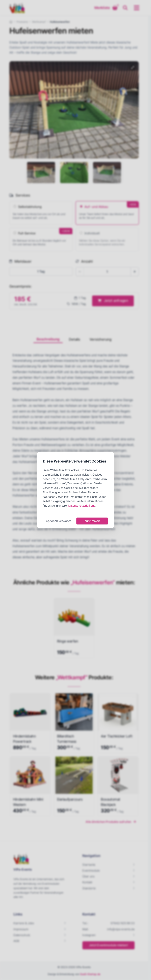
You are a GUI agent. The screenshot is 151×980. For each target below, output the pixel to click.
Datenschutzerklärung (82, 506)
